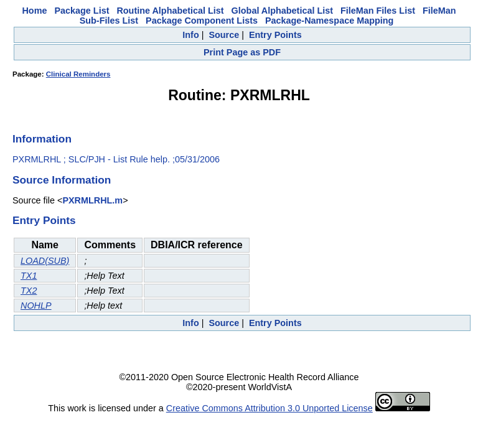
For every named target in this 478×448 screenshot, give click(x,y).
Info (190, 35)
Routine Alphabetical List (170, 11)
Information (42, 139)
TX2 (29, 291)
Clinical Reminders (78, 74)
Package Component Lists (202, 21)
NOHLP (36, 306)
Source (224, 35)
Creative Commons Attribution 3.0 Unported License (269, 408)
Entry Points (275, 35)
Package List (82, 11)
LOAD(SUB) (45, 261)
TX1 (29, 276)
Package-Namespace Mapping (329, 21)
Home (34, 11)
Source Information (62, 180)
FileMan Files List (378, 11)
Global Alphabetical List (282, 11)
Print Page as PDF (242, 52)
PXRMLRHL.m (92, 200)
